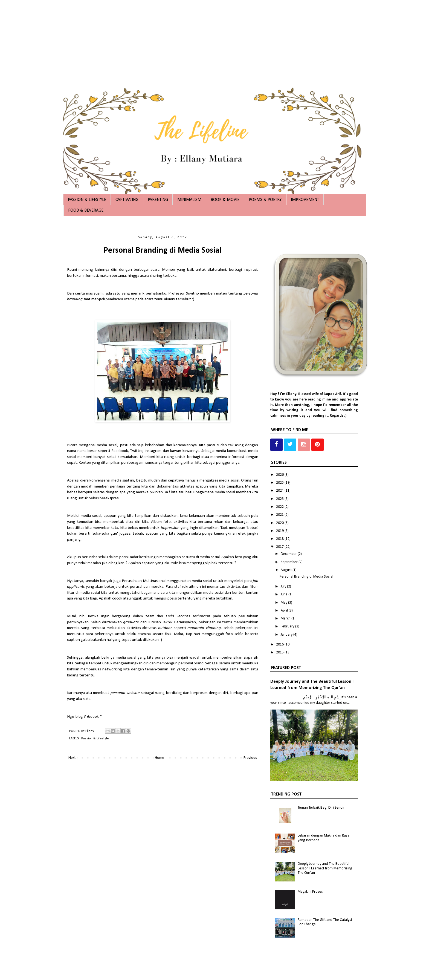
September (290, 562)
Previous (250, 758)
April (285, 611)
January (287, 635)
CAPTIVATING (127, 200)
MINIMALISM (189, 200)
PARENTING (158, 200)
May (284, 603)
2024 (280, 491)
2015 (280, 652)
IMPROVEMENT (305, 200)
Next (72, 758)
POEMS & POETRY (265, 200)
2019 (280, 531)
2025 (280, 483)
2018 (280, 539)
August (287, 570)
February (288, 626)
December (289, 554)
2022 (280, 507)
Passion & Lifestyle (95, 739)
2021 (280, 515)
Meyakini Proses (310, 892)
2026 (280, 475)
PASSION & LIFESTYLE (87, 200)
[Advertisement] (164, 38)
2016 (280, 645)
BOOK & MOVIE (225, 200)
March (286, 619)
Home (160, 758)
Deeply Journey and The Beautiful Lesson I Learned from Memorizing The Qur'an (325, 868)
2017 (280, 547)
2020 (280, 523)
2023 (280, 499)
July (284, 586)
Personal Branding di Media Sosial (306, 577)
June (285, 594)
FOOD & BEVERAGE (86, 211)
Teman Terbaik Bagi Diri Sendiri (322, 808)
